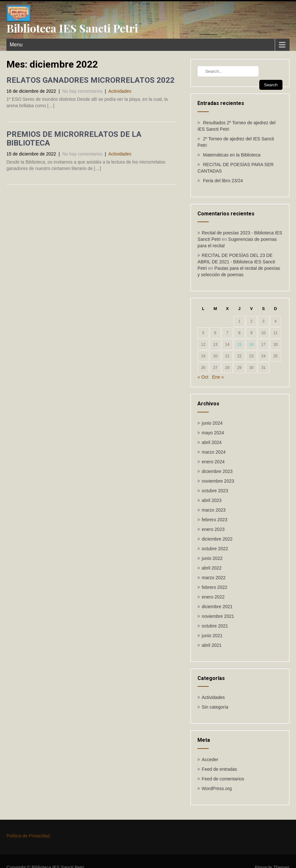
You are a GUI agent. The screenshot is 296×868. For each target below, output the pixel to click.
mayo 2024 (213, 433)
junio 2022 (212, 558)
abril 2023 (212, 500)
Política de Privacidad (28, 836)
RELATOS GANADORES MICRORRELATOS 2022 (91, 80)
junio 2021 (212, 636)
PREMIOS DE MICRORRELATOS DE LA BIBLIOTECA (74, 138)
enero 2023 (213, 529)
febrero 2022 (214, 587)
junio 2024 (212, 423)
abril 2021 (212, 645)
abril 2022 (212, 568)
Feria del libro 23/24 (223, 181)
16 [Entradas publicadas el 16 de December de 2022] (251, 344)
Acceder (210, 759)
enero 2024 (213, 462)
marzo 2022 (214, 578)
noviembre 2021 (218, 616)
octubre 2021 (215, 626)
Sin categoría (215, 707)
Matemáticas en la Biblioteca (232, 155)
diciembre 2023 (217, 471)
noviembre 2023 (218, 481)
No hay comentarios (82, 91)
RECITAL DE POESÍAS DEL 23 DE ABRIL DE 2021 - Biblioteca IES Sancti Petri (236, 262)
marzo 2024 (214, 452)
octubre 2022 (215, 549)
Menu (16, 45)
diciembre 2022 (217, 539)
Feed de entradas (219, 769)
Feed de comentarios (223, 779)
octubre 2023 (215, 491)
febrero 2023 (214, 520)
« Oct (203, 377)
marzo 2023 (214, 510)
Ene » (218, 377)
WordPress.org (217, 788)
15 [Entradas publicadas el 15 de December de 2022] (239, 344)
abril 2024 (212, 442)
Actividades (120, 91)
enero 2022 (213, 597)
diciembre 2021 (217, 607)
